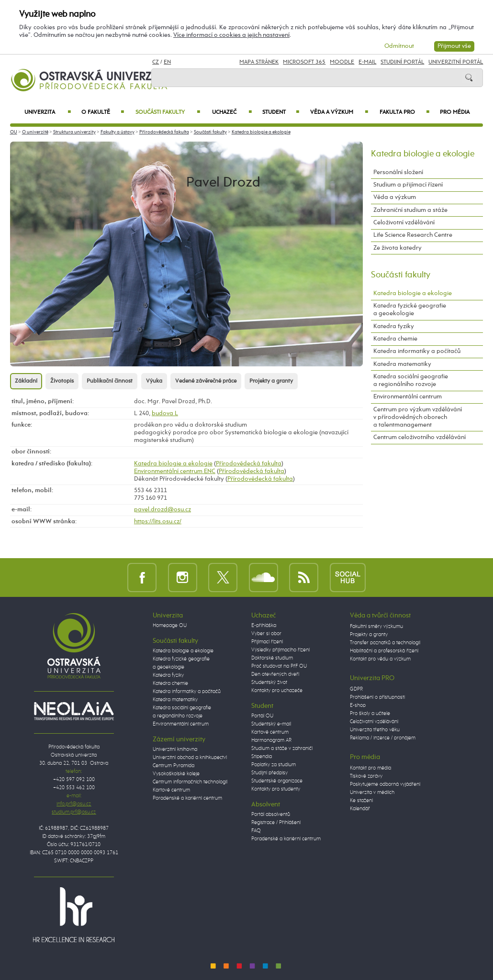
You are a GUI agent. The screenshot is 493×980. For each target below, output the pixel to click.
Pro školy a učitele (370, 714)
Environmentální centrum (408, 397)
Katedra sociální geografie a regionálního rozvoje (411, 380)
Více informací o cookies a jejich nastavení (231, 35)
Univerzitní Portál (456, 62)
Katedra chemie (395, 339)
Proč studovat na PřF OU (279, 666)
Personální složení (398, 172)
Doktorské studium (272, 658)
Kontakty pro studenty (276, 789)
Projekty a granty (271, 381)
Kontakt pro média (370, 768)
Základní (26, 381)
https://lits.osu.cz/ (158, 522)
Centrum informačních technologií (190, 782)
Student (281, 112)
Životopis (62, 381)
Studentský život (269, 683)
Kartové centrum (171, 790)
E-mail (367, 62)
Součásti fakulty (168, 112)
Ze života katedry (398, 248)
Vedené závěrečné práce (206, 381)
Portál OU (262, 716)
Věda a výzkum (339, 112)
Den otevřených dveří (275, 674)
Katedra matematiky (402, 364)
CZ (156, 62)
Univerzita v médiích (372, 793)
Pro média (455, 112)
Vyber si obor (266, 634)
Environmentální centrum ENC (175, 471)
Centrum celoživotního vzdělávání (420, 437)
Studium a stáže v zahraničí (282, 749)
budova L (165, 413)
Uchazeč (232, 112)
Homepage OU (170, 626)
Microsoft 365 (304, 62)
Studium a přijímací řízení (408, 185)
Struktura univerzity (74, 132)
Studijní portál (402, 62)
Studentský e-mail (271, 724)
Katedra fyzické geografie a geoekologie (410, 310)
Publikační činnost (110, 381)
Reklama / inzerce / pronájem (383, 738)
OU (14, 132)
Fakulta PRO (404, 112)
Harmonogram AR (271, 740)
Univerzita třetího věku (375, 730)
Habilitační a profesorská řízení (384, 651)
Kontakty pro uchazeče (277, 691)
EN (167, 62)
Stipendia (262, 757)
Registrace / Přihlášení (276, 823)
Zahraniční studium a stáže (410, 210)
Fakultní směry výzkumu (376, 627)
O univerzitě (35, 132)
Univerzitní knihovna (175, 749)
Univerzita (48, 112)
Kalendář (360, 809)
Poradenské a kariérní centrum (187, 798)
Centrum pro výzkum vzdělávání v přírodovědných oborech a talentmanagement (418, 417)
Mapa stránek (259, 62)
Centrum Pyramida (174, 766)
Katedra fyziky (394, 326)
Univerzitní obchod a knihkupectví (190, 758)
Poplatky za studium (274, 765)
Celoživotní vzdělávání (404, 223)
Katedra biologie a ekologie (261, 132)
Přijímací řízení (267, 642)
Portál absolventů (271, 815)
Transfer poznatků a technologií (385, 643)
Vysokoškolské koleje (176, 774)
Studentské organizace (277, 781)
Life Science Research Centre (413, 235)
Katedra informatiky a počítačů (417, 351)
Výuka (154, 381)
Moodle (342, 62)
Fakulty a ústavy (118, 132)
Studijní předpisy (269, 773)
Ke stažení (361, 801)
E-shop (358, 705)
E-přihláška (264, 626)
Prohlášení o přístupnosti (377, 697)
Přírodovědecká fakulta (164, 132)
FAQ (256, 831)
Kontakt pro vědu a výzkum (380, 659)
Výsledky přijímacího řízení (280, 650)
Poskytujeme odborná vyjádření (385, 784)
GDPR (356, 689)
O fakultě (103, 112)
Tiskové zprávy (366, 776)
